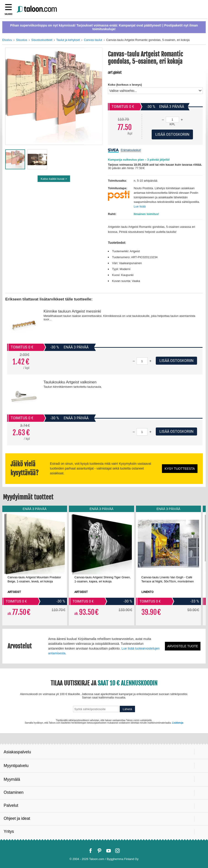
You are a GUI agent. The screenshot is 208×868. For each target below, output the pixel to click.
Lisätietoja (178, 723)
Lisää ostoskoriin (176, 361)
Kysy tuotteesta (180, 469)
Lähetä (127, 709)
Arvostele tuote (183, 646)
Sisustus (22, 40)
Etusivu (7, 40)
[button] (93, 96)
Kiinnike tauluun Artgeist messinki (72, 311)
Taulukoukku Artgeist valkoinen (70, 382)
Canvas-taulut (93, 40)
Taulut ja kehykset (68, 40)
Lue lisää (140, 206)
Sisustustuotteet (42, 40)
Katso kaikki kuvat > (54, 179)
